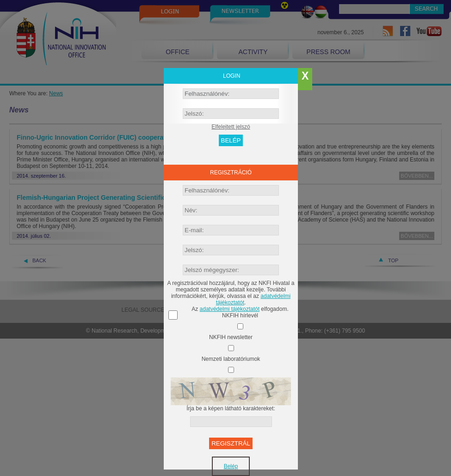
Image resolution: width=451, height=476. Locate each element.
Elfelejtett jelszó (231, 127)
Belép (231, 466)
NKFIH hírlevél (240, 315)
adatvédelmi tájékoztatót (230, 309)
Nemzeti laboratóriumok (231, 359)
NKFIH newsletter (231, 337)
